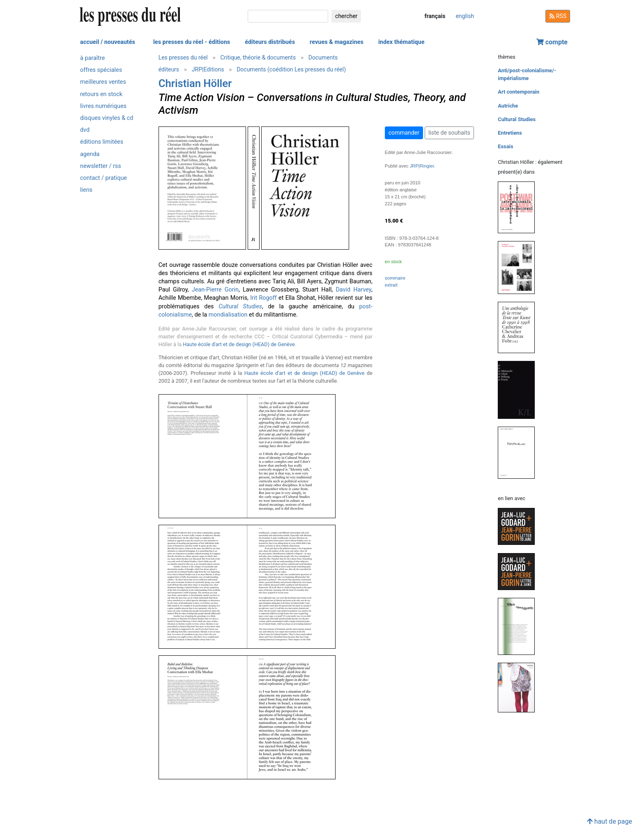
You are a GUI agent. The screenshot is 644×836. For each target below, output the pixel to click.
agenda (90, 154)
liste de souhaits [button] (449, 133)
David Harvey (353, 290)
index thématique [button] (401, 42)
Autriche (508, 106)
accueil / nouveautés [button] (108, 42)
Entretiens (510, 133)
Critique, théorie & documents (258, 57)
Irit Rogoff (263, 298)
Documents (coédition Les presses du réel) (291, 69)
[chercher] (288, 16)
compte (552, 42)
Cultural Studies (517, 119)
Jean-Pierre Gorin (215, 290)
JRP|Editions (208, 69)
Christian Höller (195, 83)
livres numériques (103, 106)
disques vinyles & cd (107, 118)
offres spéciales (101, 70)
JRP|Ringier (422, 166)
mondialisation (228, 315)
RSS (558, 16)
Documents (323, 57)
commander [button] (404, 133)
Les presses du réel (183, 57)
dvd (85, 130)
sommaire (395, 278)
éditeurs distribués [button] (270, 42)
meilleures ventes (103, 82)
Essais (505, 146)
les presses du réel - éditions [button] (192, 42)
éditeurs (169, 69)
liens (86, 190)
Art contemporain (519, 92)
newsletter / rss (101, 166)
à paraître (92, 58)
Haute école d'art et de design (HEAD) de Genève (239, 344)
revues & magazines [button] (337, 42)
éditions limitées (102, 142)
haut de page (609, 821)
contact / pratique (103, 178)
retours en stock (101, 94)
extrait (391, 285)
